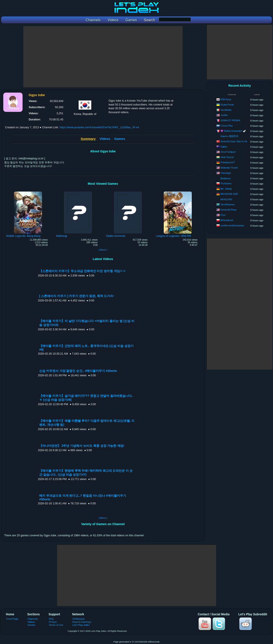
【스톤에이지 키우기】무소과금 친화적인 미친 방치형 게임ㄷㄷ (83, 271)
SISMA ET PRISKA (230, 120)
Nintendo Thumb (229, 168)
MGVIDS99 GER (229, 194)
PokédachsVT (228, 162)
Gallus (224, 147)
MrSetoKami (227, 220)
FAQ (51, 619)
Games (120, 139)
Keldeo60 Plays (229, 210)
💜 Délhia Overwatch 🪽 (233, 131)
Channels (33, 619)
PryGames (226, 183)
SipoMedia (226, 110)
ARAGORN (226, 199)
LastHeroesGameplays (232, 225)
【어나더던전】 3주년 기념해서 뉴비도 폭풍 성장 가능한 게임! (82, 446)
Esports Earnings (82, 622)
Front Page (12, 619)
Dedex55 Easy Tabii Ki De (234, 141)
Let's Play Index (81, 625)
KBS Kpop (226, 99)
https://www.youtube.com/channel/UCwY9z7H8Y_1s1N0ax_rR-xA (99, 127)
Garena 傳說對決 (229, 136)
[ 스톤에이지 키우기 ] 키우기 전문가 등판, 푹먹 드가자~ (77, 296)
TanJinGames (228, 204)
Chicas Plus (227, 126)
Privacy (53, 622)
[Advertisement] (103, 57)
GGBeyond (79, 619)
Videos (105, 139)
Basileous (225, 178)
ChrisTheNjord (228, 152)
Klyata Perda (227, 105)
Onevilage (226, 173)
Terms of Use (56, 625)
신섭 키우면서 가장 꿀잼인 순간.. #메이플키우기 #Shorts (78, 371)
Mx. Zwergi (226, 189)
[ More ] (103, 250)
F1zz (223, 215)
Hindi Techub (227, 157)
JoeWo (224, 115)
